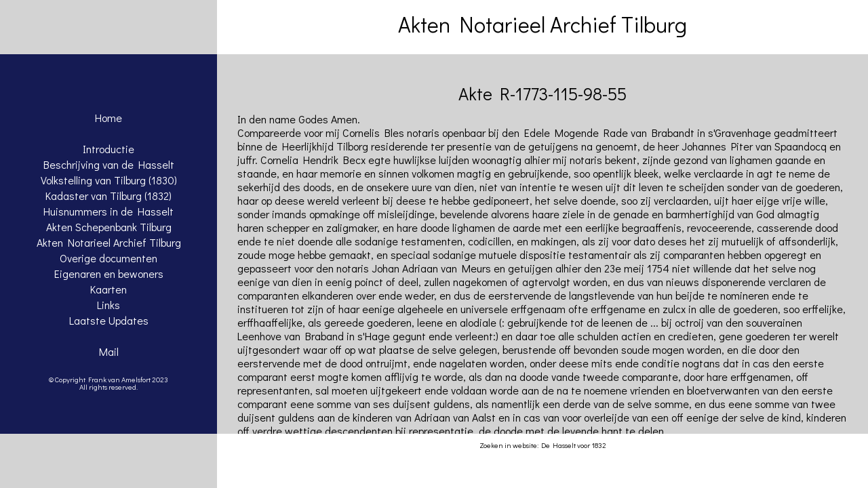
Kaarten (108, 289)
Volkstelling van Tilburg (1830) (109, 180)
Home (108, 118)
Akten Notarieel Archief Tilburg (109, 242)
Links (108, 305)
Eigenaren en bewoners (109, 273)
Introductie (108, 149)
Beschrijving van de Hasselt (109, 164)
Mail (109, 351)
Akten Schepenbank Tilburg (109, 227)
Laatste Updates (109, 320)
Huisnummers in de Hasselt (108, 211)
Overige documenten (108, 258)
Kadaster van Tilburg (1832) (108, 196)
